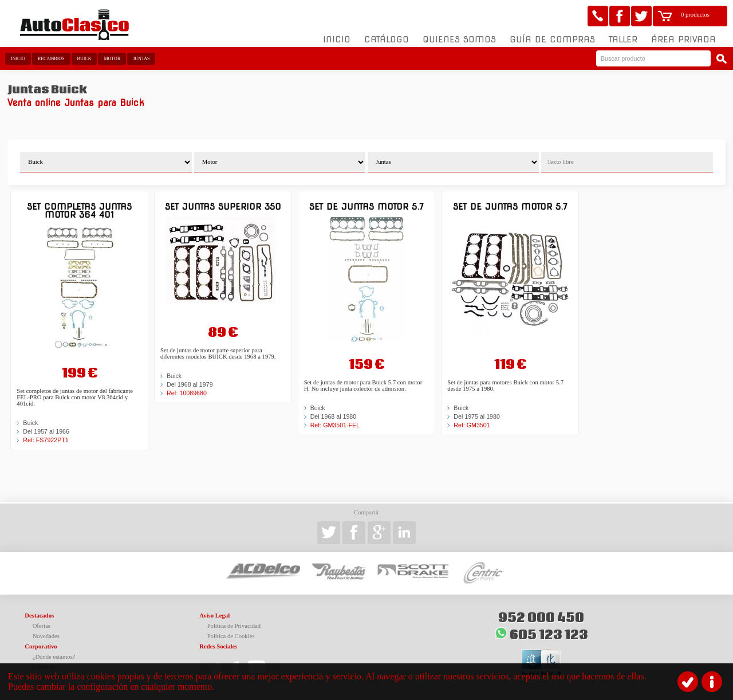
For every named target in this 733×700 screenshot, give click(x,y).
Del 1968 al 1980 (334, 416)
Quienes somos (459, 40)
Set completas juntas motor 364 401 (79, 211)
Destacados (39, 616)
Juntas (141, 59)
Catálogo (387, 40)
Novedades (46, 636)
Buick (84, 59)
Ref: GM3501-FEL (335, 425)
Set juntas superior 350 (223, 207)
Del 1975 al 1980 (477, 416)
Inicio (337, 40)
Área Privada (683, 40)
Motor (112, 59)
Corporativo (41, 646)
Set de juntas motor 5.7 (366, 207)
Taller (623, 40)
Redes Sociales (218, 646)
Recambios (51, 59)
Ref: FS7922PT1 (46, 440)
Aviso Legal (214, 616)
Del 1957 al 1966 (46, 431)
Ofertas (42, 626)
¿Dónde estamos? (54, 657)
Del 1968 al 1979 (190, 384)
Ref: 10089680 (187, 393)
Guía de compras (552, 40)
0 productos (695, 15)
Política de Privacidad (234, 626)
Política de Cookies (231, 636)
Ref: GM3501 (472, 425)
